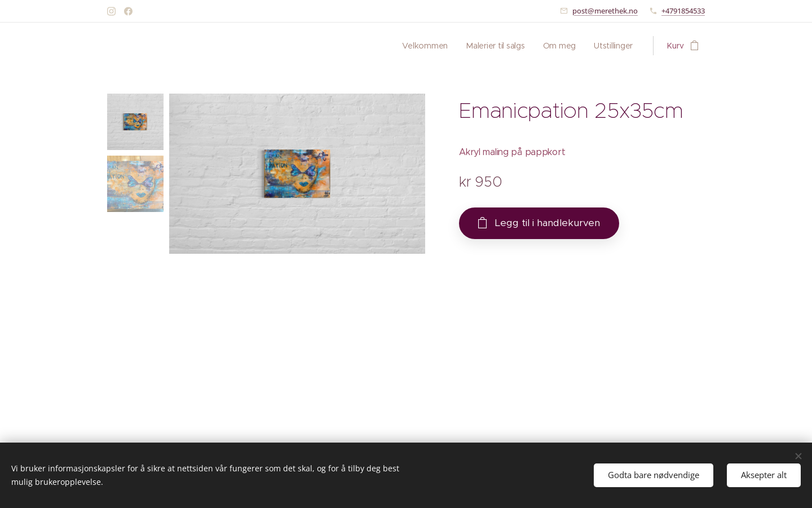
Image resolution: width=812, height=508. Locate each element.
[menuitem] (424, 46)
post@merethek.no (605, 11)
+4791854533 (683, 11)
